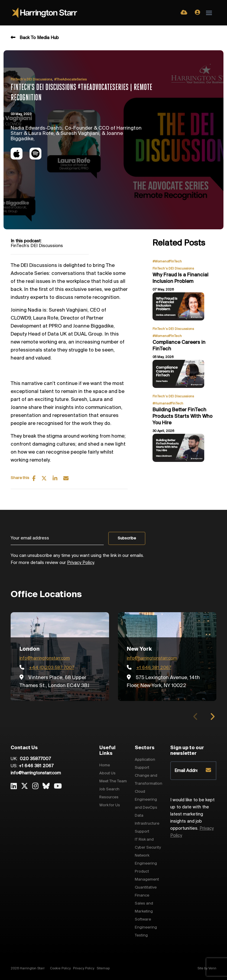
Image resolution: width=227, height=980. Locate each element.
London (30, 649)
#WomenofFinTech (167, 262)
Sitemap (103, 968)
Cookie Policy (60, 968)
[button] (212, 717)
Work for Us (110, 805)
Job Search (109, 789)
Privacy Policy (81, 563)
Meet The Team (113, 781)
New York (139, 649)
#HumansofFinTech (168, 404)
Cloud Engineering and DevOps (146, 800)
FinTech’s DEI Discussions (31, 80)
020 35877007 (35, 759)
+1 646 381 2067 (36, 766)
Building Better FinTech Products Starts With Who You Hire (183, 416)
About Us (107, 773)
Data (139, 816)
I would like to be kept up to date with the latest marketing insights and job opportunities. (192, 818)
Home (105, 765)
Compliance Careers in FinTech (179, 346)
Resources (109, 797)
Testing (141, 935)
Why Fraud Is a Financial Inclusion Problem (180, 278)
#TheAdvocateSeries (70, 80)
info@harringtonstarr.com (45, 658)
